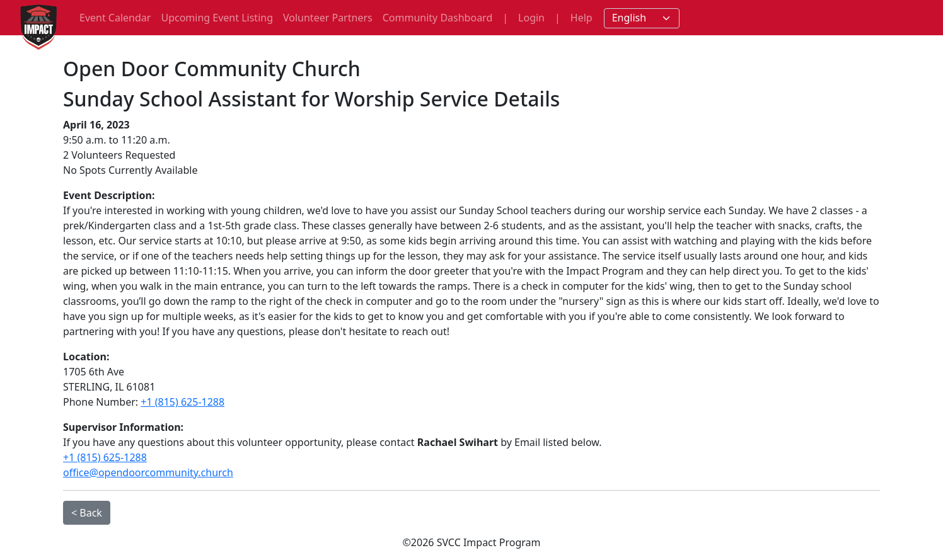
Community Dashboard (438, 18)
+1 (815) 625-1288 (182, 402)
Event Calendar (115, 18)
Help (581, 18)
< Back (87, 513)
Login (531, 18)
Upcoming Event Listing (217, 18)
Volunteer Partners (328, 18)
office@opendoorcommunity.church (148, 472)
